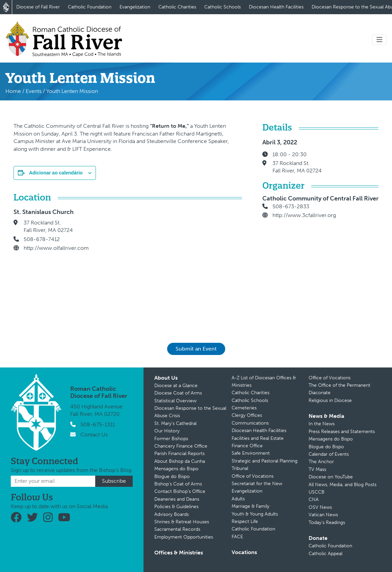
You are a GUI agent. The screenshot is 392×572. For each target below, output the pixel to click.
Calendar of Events (329, 454)
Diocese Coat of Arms (178, 393)
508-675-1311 (98, 424)
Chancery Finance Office (181, 446)
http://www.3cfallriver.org (304, 215)
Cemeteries (244, 408)
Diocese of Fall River (38, 7)
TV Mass (317, 469)
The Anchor (321, 462)
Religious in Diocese (330, 400)
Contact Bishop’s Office (180, 491)
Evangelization (135, 7)
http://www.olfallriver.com (56, 248)
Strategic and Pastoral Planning (265, 461)
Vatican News (323, 515)
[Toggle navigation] (380, 40)
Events (34, 91)
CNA (314, 499)
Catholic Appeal (325, 554)
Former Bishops (171, 439)
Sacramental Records (177, 529)
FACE (237, 537)
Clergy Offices (247, 415)
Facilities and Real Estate (258, 438)
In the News (322, 424)
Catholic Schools (223, 7)
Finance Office (247, 446)
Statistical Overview (175, 401)
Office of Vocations (253, 476)
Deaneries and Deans (177, 499)
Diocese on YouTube (331, 477)
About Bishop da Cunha (180, 461)
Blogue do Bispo (172, 476)
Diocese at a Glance (176, 386)
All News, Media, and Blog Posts (343, 485)
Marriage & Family (251, 506)
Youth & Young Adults (255, 514)
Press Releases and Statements (342, 432)
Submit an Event (196, 349)
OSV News (320, 507)
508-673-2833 (291, 206)
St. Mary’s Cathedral (175, 423)
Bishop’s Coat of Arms (178, 484)
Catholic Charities (177, 7)
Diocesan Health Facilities (276, 7)
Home (13, 91)
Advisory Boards (172, 514)
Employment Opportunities (184, 537)
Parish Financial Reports (179, 454)
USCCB (317, 492)
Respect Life (245, 521)
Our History (167, 431)
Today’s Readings (327, 522)
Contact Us (94, 435)
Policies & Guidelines (176, 507)
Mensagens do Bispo (176, 469)
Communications (250, 423)
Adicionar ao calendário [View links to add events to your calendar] (56, 173)
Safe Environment (251, 453)
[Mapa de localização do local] (172, 266)
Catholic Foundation (90, 7)
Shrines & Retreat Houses (182, 522)
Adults (238, 499)
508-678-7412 (42, 239)
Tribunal (240, 468)
